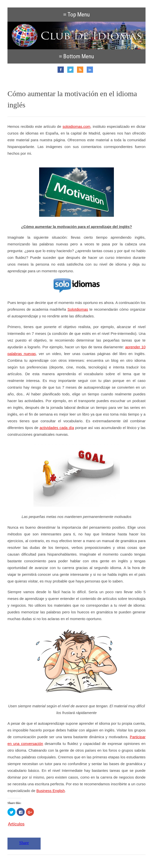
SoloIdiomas (78, 309)
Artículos (16, 824)
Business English (51, 791)
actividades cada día (57, 428)
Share (24, 843)
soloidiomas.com (76, 126)
